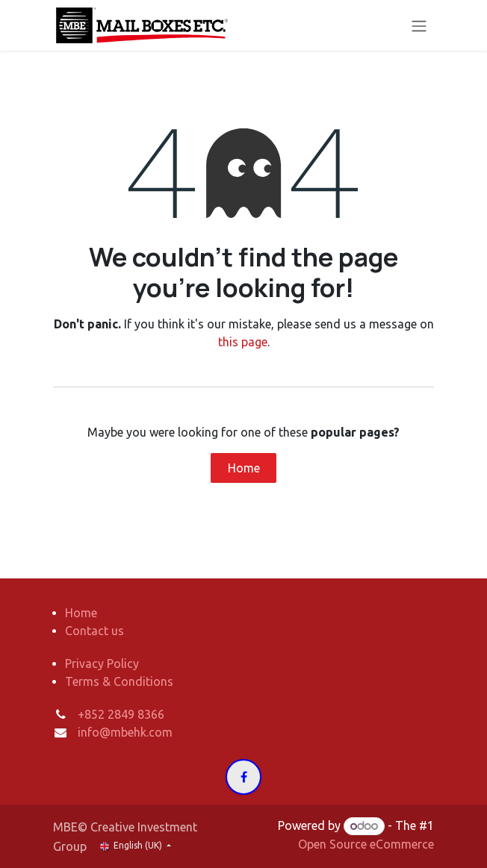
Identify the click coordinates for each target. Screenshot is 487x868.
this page (243, 342)
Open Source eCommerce (366, 844)
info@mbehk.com (125, 732)
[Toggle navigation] (419, 25)
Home (244, 468)
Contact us (94, 631)
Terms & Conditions (119, 681)
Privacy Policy (102, 664)
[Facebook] (243, 777)
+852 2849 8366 (121, 714)
